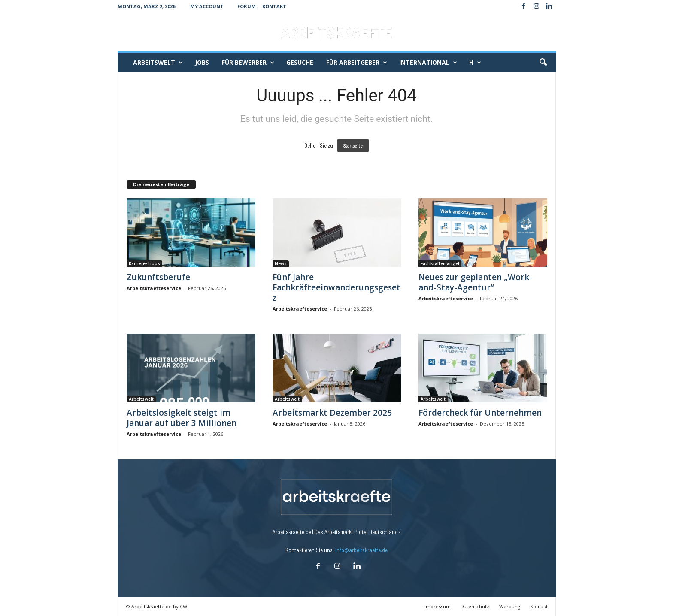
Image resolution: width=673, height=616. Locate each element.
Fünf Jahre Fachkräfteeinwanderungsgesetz (336, 287)
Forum (247, 6)
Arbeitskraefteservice (154, 288)
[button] (543, 63)
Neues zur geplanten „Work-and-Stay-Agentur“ (475, 282)
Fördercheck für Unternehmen (480, 413)
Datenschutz (475, 606)
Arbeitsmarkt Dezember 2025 (332, 413)
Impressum (438, 606)
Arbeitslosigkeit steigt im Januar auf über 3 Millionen (182, 418)
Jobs (202, 62)
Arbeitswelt (158, 63)
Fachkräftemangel (440, 263)
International (428, 63)
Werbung (510, 606)
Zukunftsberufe (158, 277)
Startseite (353, 146)
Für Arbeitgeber (357, 63)
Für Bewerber (248, 63)
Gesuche (300, 62)
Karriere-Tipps (144, 263)
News (281, 263)
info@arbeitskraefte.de (361, 550)
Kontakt (274, 6)
